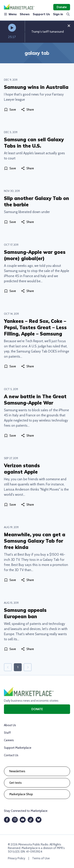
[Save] (11, 110)
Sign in (58, 14)
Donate (62, 7)
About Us (10, 725)
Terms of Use (41, 858)
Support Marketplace (18, 748)
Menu (10, 14)
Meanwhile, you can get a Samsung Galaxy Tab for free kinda (35, 541)
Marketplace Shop (21, 794)
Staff (7, 733)
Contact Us (11, 755)
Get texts (15, 783)
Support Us (41, 14)
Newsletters (17, 771)
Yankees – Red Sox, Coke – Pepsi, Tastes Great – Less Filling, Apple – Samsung (35, 327)
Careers (9, 740)
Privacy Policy (17, 858)
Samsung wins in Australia (36, 87)
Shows (25, 14)
